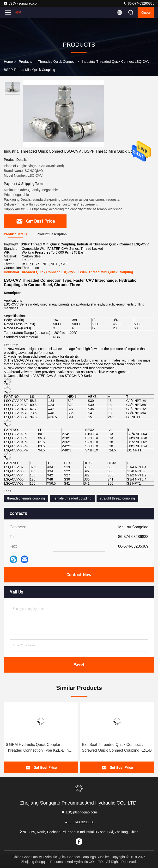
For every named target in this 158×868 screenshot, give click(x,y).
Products (25, 62)
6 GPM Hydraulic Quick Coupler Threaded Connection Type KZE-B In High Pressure (37, 748)
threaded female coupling (26, 498)
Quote (146, 12)
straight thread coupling (117, 498)
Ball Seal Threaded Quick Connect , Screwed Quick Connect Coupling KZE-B (117, 747)
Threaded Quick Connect (57, 62)
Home (8, 62)
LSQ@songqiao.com (21, 3)
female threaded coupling (72, 498)
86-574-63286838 (139, 3)
